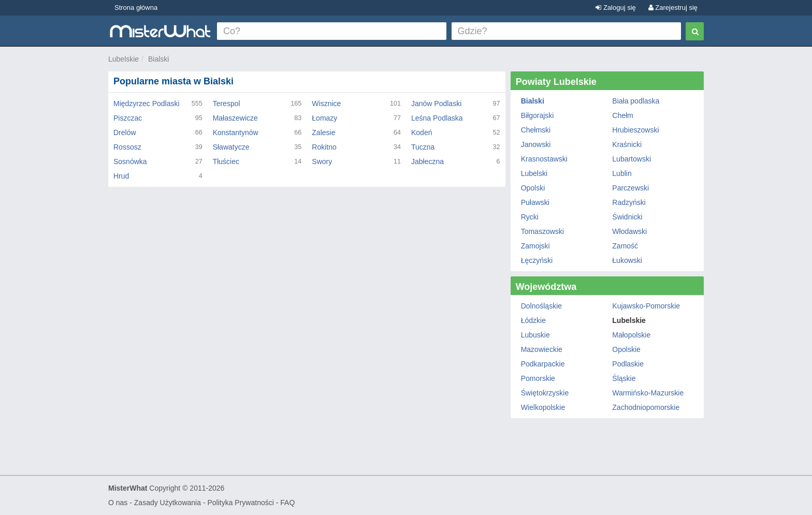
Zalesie (323, 133)
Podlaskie (628, 364)
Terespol (227, 104)
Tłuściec (226, 161)
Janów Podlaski (436, 104)
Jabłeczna (427, 161)
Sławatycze (231, 147)
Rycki (530, 217)
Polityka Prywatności (240, 503)
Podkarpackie (543, 364)
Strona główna (136, 8)
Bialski (158, 59)
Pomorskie (538, 378)
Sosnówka (130, 161)
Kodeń (422, 133)
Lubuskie (535, 335)
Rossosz (127, 147)
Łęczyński (537, 260)
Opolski (533, 188)
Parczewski (630, 188)
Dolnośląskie (541, 306)
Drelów (125, 133)
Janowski (536, 144)
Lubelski (534, 173)
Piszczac (128, 118)
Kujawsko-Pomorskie (646, 306)
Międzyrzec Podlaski (147, 104)
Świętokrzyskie (545, 393)
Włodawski (629, 231)
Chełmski (536, 130)
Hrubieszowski (635, 130)
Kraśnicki (627, 144)
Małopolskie (631, 335)
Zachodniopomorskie (646, 407)
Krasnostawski (544, 159)
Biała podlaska (636, 101)
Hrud (121, 176)
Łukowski (627, 260)
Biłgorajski (538, 115)
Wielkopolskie (543, 407)
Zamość (625, 246)
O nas (118, 503)
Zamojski (535, 246)
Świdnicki (627, 217)
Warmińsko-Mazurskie (648, 393)
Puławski (535, 202)
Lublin (622, 173)
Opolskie (626, 349)
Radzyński (629, 202)
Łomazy (324, 118)
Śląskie (624, 378)
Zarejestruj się (673, 8)
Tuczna (423, 147)
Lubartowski (632, 159)
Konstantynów (236, 133)
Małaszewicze (235, 118)
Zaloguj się (615, 8)
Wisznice (326, 104)
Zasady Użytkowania (168, 503)
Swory (322, 161)
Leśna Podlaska (437, 118)
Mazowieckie (542, 349)
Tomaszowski (542, 231)
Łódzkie (533, 320)
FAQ (287, 503)
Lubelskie (124, 59)
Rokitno (324, 147)
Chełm (622, 115)
